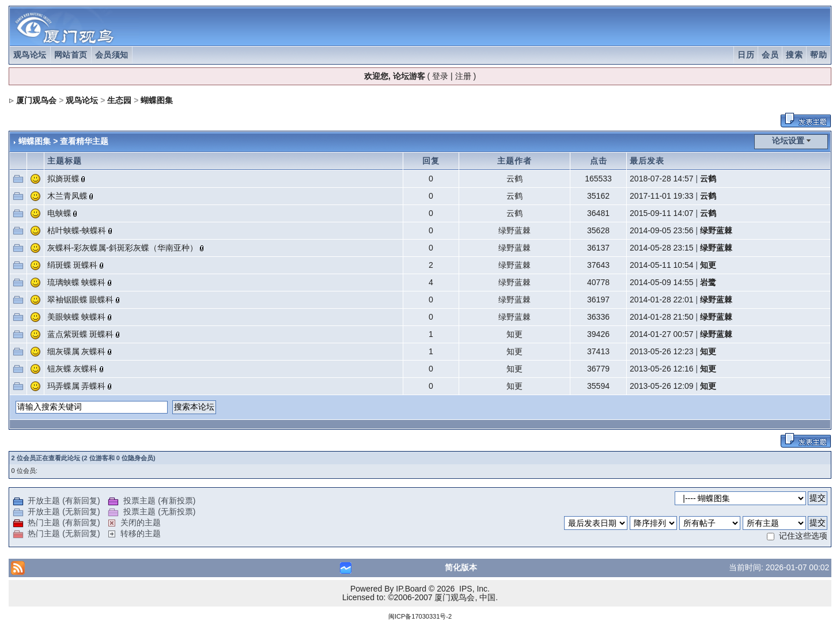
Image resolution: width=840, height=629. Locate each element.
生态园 (119, 100)
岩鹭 (708, 282)
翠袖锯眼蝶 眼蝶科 (81, 300)
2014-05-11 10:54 (662, 265)
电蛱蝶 (59, 213)
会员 (770, 55)
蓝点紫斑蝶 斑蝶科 (81, 334)
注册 (463, 76)
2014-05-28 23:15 (662, 248)
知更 (708, 265)
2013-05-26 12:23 (662, 351)
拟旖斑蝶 (63, 179)
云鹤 (514, 179)
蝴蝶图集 (157, 100)
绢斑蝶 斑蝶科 (73, 265)
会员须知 (112, 55)
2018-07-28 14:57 (662, 179)
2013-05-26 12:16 (662, 369)
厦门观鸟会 (36, 100)
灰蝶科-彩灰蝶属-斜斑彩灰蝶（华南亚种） (122, 248)
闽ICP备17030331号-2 (420, 616)
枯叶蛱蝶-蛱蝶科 (77, 230)
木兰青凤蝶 (67, 196)
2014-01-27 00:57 (662, 334)
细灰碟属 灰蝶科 (77, 351)
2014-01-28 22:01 (662, 300)
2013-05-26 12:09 (662, 386)
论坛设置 (788, 141)
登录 (440, 76)
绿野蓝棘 (514, 230)
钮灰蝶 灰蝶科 (73, 369)
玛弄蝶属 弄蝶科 (77, 386)
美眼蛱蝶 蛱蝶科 (77, 317)
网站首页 (71, 55)
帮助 (818, 55)
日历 (746, 55)
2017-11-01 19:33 (662, 196)
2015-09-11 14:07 (662, 213)
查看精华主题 (84, 141)
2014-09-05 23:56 (662, 230)
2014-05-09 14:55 (662, 282)
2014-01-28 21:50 (662, 317)
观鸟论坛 (30, 55)
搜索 (794, 55)
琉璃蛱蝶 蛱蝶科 (77, 282)
